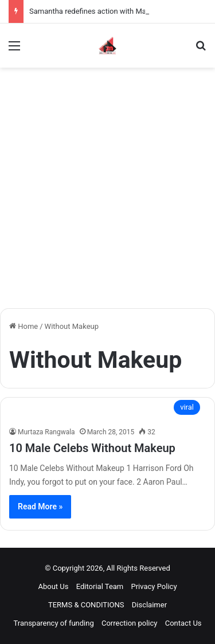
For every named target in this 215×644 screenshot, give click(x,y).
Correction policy (130, 623)
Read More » (40, 506)
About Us (53, 586)
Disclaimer (149, 605)
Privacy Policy (154, 586)
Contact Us (183, 623)
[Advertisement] (107, 192)
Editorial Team (100, 586)
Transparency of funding (53, 623)
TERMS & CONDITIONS (86, 605)
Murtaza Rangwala (46, 432)
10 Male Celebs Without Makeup (92, 448)
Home (24, 326)
